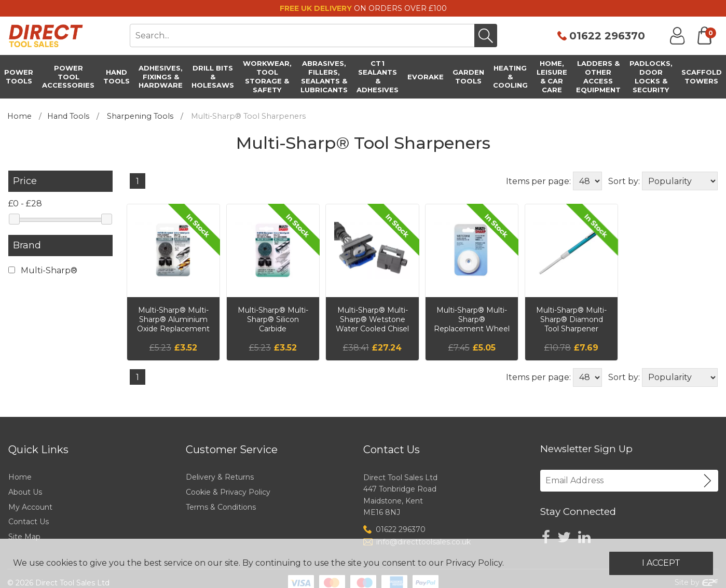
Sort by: (624, 181)
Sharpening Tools (140, 116)
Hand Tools (68, 116)
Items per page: (538, 181)
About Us (25, 492)
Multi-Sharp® (43, 270)
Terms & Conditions (221, 507)
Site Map (24, 537)
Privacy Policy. (475, 563)
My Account (30, 507)
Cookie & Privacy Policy (228, 492)
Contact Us (29, 522)
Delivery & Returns (220, 477)
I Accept (661, 563)
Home (19, 116)
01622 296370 (607, 36)
